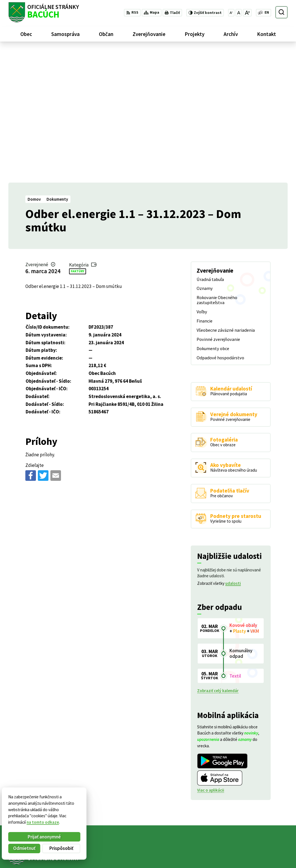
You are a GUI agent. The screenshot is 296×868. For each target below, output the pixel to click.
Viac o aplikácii (211, 658)
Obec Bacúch (50, 744)
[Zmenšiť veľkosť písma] (231, 13)
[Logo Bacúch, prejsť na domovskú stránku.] (44, 12)
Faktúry (78, 139)
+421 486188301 (259, 850)
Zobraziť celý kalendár (218, 558)
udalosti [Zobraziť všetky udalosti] (233, 451)
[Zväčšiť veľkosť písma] (247, 13)
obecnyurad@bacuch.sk (266, 856)
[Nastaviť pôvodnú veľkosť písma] (239, 13)
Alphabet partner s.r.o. (77, 739)
